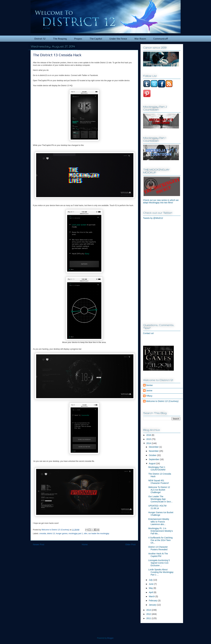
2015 (149, 439)
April (151, 592)
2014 (149, 443)
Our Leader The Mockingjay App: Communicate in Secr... (160, 499)
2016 (149, 435)
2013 (149, 610)
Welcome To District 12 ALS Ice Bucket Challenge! (159, 490)
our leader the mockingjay (99, 534)
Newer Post (39, 544)
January (153, 605)
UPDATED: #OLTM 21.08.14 (157, 507)
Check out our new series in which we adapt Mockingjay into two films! (161, 201)
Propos (78, 39)
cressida (43, 534)
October (153, 455)
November (154, 451)
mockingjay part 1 (76, 534)
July (151, 580)
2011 (149, 618)
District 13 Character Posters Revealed (158, 548)
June (151, 584)
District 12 (40, 39)
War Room (140, 39)
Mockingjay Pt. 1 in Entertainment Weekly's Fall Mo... (160, 531)
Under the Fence (118, 39)
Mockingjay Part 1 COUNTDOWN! (157, 468)
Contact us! (148, 333)
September (154, 459)
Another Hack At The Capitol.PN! (158, 555)
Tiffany (149, 396)
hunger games (62, 534)
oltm (86, 534)
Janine (149, 391)
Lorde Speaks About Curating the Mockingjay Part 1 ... (161, 572)
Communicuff (161, 39)
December (154, 447)
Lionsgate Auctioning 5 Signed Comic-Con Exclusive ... (159, 563)
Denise (149, 385)
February (153, 601)
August (152, 463)
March (152, 596)
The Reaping (60, 39)
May (151, 588)
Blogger (110, 638)
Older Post (130, 544)
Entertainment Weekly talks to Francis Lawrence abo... (159, 522)
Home (85, 544)
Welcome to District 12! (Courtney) (162, 401)
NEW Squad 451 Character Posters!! (159, 482)
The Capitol (96, 39)
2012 (149, 614)
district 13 (51, 534)
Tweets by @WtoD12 (153, 218)
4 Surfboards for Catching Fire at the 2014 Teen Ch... (160, 540)
